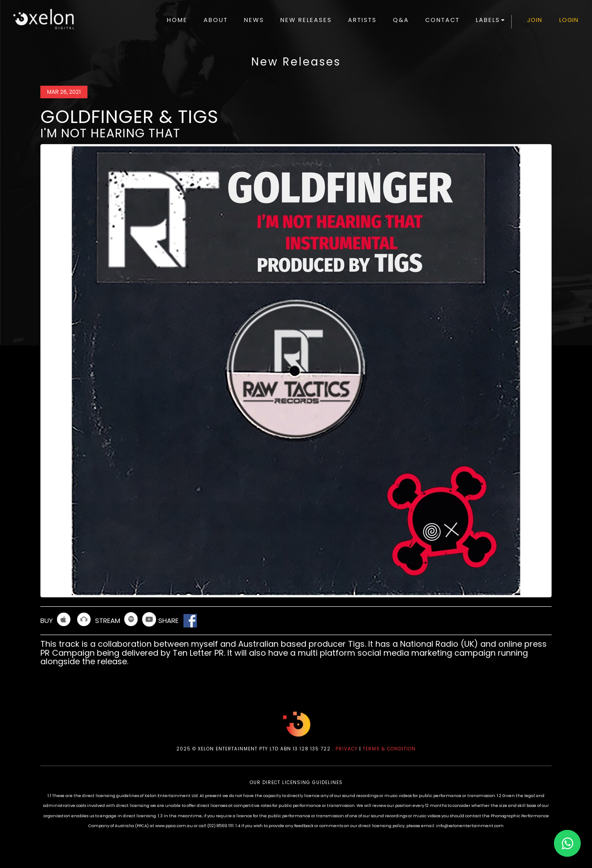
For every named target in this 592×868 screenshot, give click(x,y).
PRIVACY (346, 749)
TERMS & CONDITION (389, 749)
